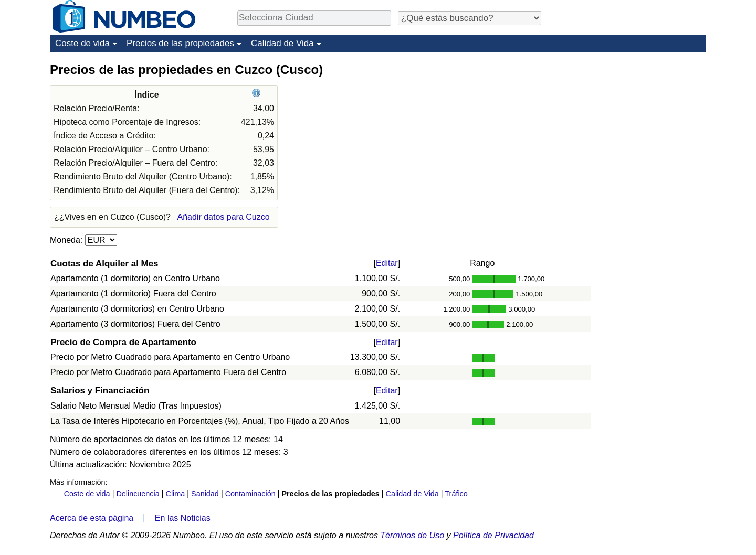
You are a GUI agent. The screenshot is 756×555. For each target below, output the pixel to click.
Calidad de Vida (282, 43)
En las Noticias (183, 518)
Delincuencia (138, 494)
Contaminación (250, 494)
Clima (176, 494)
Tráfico (456, 494)
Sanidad (205, 494)
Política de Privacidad (493, 535)
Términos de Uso (412, 535)
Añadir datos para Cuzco (223, 217)
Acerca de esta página (92, 518)
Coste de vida (82, 43)
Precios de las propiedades (180, 43)
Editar (387, 263)
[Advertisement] (627, 127)
